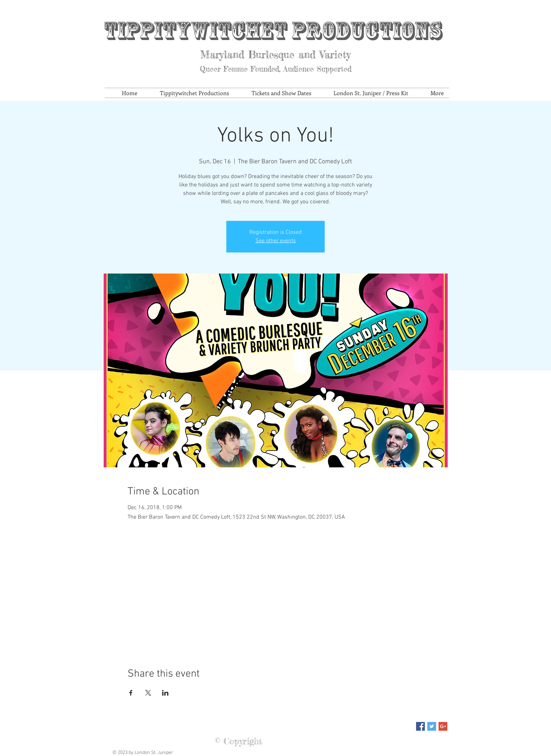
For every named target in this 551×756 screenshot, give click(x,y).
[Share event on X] (148, 693)
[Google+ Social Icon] (443, 726)
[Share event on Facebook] (131, 693)
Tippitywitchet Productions (273, 31)
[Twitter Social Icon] (432, 726)
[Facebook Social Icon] (420, 726)
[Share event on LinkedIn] (165, 693)
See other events (276, 241)
